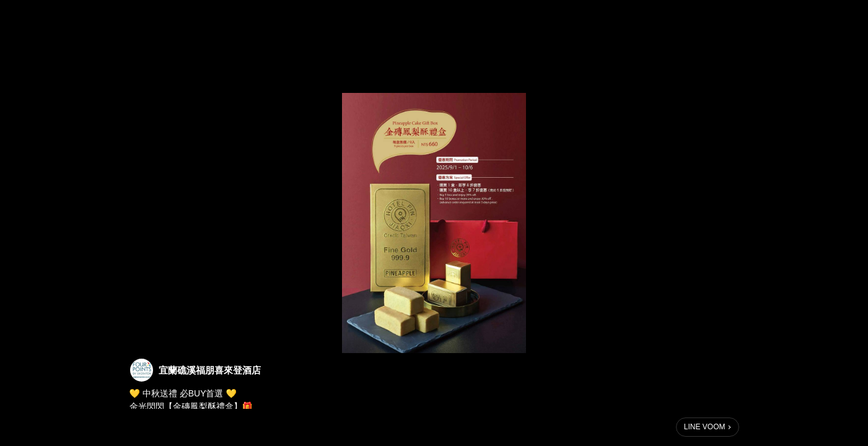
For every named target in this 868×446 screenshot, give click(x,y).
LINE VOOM (705, 427)
